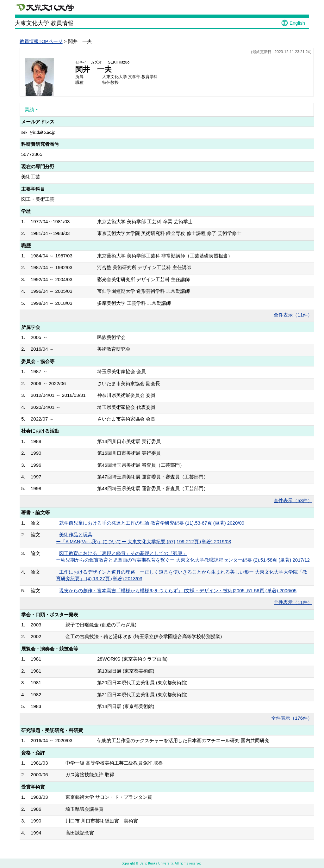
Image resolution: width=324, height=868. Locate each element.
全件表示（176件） (292, 718)
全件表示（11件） (293, 315)
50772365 (32, 154)
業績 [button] (29, 110)
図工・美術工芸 (38, 199)
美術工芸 (31, 177)
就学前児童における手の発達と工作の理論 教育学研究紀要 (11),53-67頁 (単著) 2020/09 (152, 523)
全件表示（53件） (293, 500)
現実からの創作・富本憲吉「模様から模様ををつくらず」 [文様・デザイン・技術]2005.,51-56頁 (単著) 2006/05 (178, 591)
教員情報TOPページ (41, 41)
